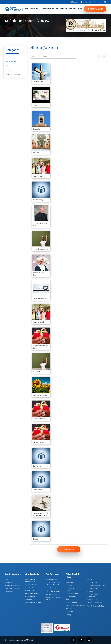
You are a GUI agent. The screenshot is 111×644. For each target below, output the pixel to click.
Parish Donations (12, 62)
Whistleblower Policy (96, 606)
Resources (73, 9)
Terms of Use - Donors (93, 590)
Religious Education (13, 74)
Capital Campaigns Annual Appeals (53, 584)
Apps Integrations (53, 588)
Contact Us (92, 582)
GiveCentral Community (30, 589)
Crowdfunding (51, 594)
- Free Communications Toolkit (74, 588)
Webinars (9, 592)
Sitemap (69, 612)
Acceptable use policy (96, 586)
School (8, 70)
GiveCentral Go (32, 594)
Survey (68, 615)
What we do (47, 9)
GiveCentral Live (32, 585)
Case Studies (71, 602)
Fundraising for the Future (53, 599)
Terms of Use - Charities (93, 595)
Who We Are (35, 9)
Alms (8, 66)
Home (27, 9)
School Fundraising (53, 591)
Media (90, 579)
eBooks (69, 609)
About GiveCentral (13, 586)
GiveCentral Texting (33, 602)
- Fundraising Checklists (73, 595)
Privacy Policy (93, 600)
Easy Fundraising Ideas (75, 605)
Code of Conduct (95, 603)
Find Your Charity (95, 9)
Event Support (51, 579)
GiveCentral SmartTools (30, 581)
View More (69, 549)
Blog (80, 9)
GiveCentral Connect (30, 598)
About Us (9, 582)
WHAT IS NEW (60, 9)
